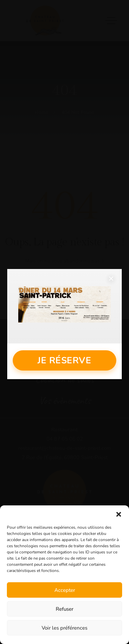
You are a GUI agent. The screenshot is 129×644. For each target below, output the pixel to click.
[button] (119, 514)
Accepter (65, 590)
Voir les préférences (64, 628)
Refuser (64, 609)
